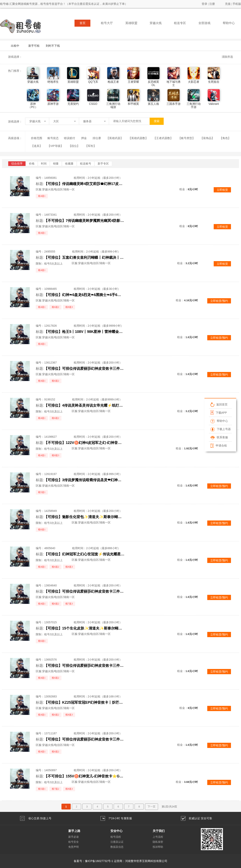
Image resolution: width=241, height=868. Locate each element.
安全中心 (116, 831)
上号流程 (158, 837)
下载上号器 (221, 429)
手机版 (237, 4)
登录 (204, 4)
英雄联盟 (131, 23)
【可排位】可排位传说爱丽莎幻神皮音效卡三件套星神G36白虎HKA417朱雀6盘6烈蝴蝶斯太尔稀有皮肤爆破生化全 (84, 369)
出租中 (15, 46)
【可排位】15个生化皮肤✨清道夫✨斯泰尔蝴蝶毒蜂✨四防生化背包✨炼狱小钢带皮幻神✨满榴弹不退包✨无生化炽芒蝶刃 (84, 628)
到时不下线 (53, 46)
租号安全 (74, 842)
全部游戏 (204, 23)
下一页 (152, 807)
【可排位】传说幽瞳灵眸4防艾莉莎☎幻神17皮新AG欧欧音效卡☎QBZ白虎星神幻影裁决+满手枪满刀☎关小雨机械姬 (84, 184)
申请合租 (219, 446)
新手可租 (34, 46)
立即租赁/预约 (219, 301)
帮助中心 (229, 23)
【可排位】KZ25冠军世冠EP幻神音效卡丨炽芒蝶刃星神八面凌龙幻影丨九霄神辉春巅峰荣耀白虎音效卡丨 (84, 702)
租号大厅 (107, 23)
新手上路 (74, 831)
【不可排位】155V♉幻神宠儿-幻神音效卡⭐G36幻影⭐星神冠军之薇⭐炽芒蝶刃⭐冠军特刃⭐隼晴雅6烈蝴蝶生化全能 (84, 776)
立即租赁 (222, 190)
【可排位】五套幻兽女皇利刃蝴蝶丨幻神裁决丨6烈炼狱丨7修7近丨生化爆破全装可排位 (84, 258)
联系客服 (219, 437)
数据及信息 (117, 847)
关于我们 (159, 831)
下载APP (219, 412)
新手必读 (74, 837)
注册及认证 (117, 842)
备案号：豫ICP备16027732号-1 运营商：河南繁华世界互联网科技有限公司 (120, 861)
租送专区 (180, 23)
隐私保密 (158, 842)
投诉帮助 (158, 847)
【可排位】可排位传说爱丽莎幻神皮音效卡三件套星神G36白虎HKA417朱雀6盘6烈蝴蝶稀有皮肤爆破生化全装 (84, 591)
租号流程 (116, 837)
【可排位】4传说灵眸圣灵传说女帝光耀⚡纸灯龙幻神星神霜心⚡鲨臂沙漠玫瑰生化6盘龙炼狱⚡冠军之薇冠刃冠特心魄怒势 (84, 405)
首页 (83, 23)
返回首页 (219, 404)
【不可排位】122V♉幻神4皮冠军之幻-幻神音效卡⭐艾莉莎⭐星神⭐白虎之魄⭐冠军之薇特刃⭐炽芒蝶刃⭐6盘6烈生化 (84, 443)
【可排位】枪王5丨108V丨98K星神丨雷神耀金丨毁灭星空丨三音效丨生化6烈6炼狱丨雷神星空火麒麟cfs (84, 332)
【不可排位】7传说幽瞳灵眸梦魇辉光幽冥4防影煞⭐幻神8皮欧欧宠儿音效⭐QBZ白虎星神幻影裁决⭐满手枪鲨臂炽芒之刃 (84, 221)
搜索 (157, 121)
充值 (228, 4)
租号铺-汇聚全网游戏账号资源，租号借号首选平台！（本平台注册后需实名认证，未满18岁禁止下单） (64, 4)
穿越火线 (156, 23)
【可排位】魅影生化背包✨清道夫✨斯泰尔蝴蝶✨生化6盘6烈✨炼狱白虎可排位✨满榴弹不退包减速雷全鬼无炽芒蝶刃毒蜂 (84, 517)
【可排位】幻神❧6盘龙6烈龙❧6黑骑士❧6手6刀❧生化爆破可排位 (84, 295)
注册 (212, 4)
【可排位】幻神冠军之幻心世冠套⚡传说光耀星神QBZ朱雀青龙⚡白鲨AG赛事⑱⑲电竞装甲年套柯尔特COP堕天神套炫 (84, 554)
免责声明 (74, 847)
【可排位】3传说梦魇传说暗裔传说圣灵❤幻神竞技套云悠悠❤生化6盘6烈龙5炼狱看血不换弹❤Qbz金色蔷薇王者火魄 (84, 480)
